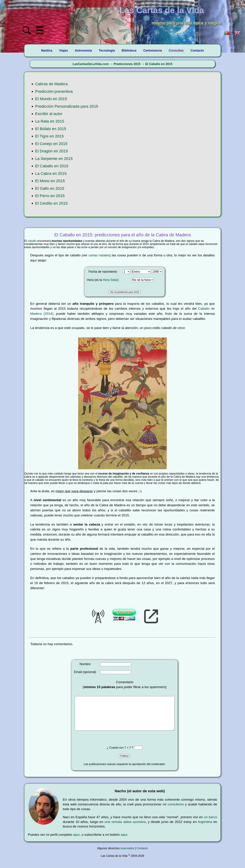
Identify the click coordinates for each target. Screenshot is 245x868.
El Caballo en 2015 (159, 64)
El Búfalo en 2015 (51, 129)
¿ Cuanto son (116, 755)
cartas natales (99, 255)
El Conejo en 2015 (51, 144)
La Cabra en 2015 (51, 174)
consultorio (176, 811)
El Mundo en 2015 (51, 99)
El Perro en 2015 (50, 196)
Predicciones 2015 (127, 64)
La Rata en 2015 (50, 121)
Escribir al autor (49, 114)
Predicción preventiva (54, 91)
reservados (127, 855)
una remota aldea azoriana (125, 829)
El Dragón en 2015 (52, 151)
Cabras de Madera (51, 84)
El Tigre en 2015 (50, 136)
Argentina (205, 829)
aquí (76, 842)
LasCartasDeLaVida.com (91, 64)
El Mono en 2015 (50, 181)
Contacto (142, 855)
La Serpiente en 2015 (54, 159)
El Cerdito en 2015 (51, 203)
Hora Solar (110, 280)
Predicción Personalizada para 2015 (67, 106)
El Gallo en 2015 (50, 188)
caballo (32, 241)
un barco (211, 824)
